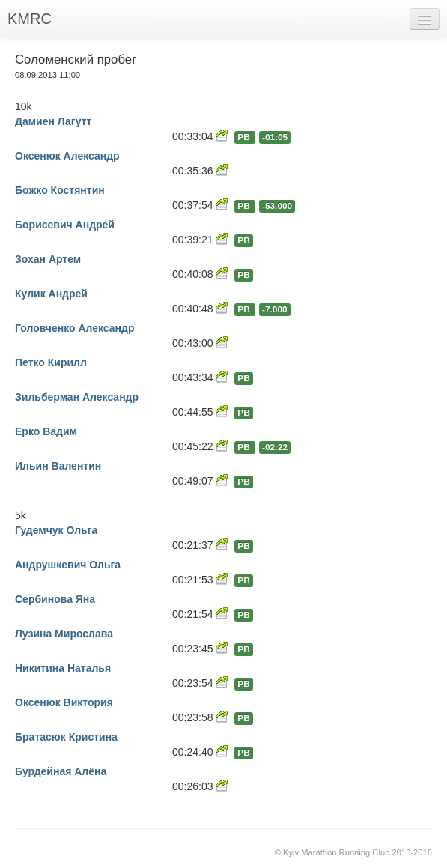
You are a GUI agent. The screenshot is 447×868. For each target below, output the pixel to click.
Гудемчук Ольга (56, 530)
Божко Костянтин (60, 190)
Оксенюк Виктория (64, 702)
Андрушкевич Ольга (68, 565)
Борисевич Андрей (65, 225)
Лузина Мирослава (64, 634)
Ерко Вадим (46, 431)
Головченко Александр (74, 328)
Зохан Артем (48, 259)
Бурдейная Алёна (61, 771)
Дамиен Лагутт (53, 121)
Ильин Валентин (58, 466)
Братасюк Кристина (66, 737)
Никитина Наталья (63, 668)
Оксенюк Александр (67, 156)
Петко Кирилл (51, 362)
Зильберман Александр (77, 397)
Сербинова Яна (55, 599)
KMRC (30, 19)
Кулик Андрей (51, 294)
